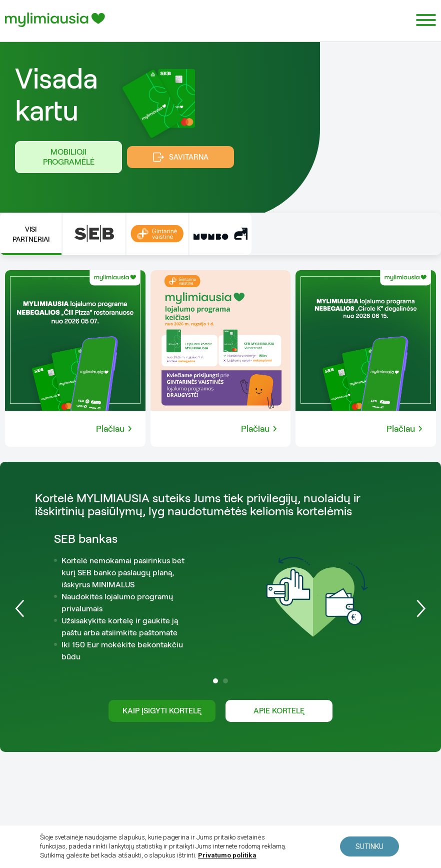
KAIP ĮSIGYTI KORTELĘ (162, 711)
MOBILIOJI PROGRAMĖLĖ (69, 157)
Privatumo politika (226, 856)
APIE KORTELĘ (279, 711)
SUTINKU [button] (370, 847)
